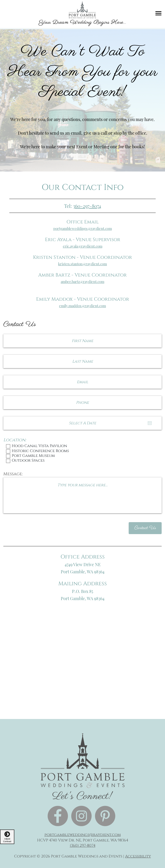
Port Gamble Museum (82, 456)
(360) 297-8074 (83, 846)
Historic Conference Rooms (82, 451)
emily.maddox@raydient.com (82, 306)
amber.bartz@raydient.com (82, 282)
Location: (15, 440)
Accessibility (138, 856)
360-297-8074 (87, 206)
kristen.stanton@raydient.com (82, 264)
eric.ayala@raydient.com (83, 246)
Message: (13, 474)
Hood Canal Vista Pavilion (82, 446)
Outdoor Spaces (82, 461)
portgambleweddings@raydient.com (83, 228)
